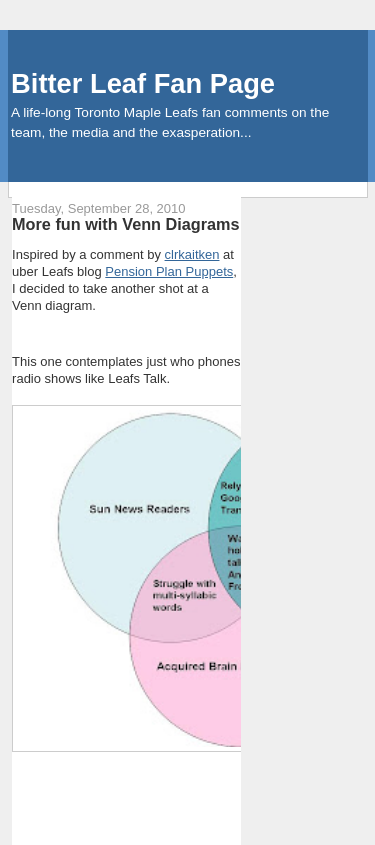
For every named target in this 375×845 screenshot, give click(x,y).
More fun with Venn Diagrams (126, 224)
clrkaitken (192, 254)
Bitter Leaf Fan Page (143, 83)
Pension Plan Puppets (169, 271)
